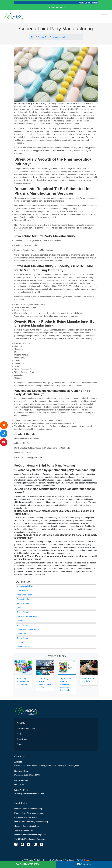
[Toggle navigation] (104, 17)
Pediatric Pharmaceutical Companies (30, 835)
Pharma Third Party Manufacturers (29, 813)
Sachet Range (23, 603)
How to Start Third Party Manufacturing (31, 822)
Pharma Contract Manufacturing (28, 809)
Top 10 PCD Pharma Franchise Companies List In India (66, 684)
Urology (20, 621)
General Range (23, 647)
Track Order (22, 739)
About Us (21, 723)
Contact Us (22, 744)
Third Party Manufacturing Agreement (30, 839)
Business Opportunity (26, 728)
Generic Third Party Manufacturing (52, 37)
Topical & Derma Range (27, 616)
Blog (33, 37)
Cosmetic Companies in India (27, 826)
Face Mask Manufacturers (26, 817)
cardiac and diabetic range (28, 629)
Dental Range (22, 638)
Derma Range (23, 634)
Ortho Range (22, 590)
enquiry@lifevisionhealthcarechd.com (29, 794)
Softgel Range (23, 612)
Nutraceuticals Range (26, 586)
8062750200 (19, 784)
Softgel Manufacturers (24, 830)
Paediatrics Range (24, 595)
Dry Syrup (21, 642)
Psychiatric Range (24, 599)
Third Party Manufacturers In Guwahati (23, 682)
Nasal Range (22, 625)
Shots (19, 608)
